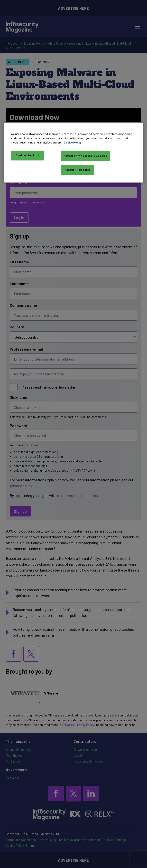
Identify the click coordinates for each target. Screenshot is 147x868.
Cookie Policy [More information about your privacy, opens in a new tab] (73, 142)
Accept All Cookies (78, 170)
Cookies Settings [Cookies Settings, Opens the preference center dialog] (27, 155)
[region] (73, 153)
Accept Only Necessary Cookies (86, 156)
